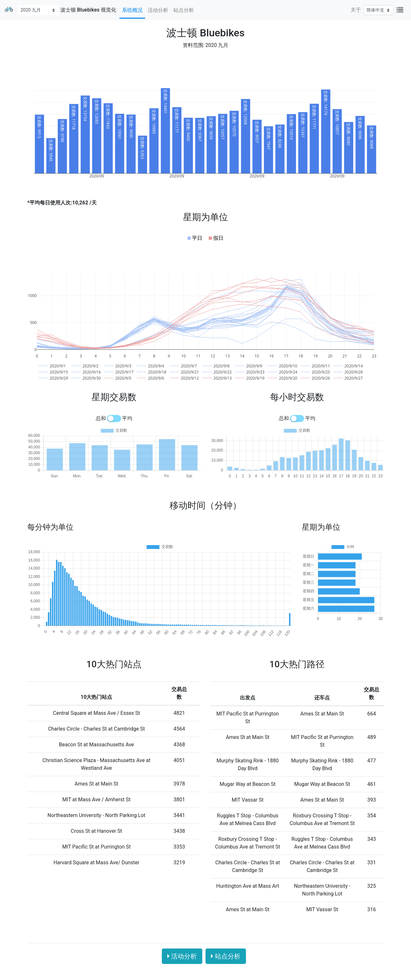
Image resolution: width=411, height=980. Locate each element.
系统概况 (132, 10)
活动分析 (158, 10)
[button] (195, 238)
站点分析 (184, 10)
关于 (356, 10)
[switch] (114, 418)
